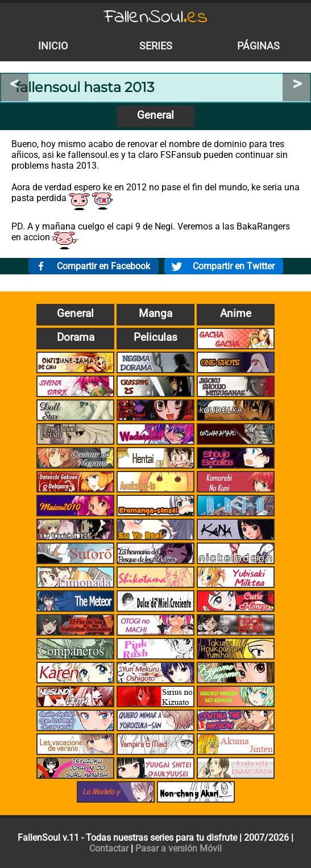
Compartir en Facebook (103, 266)
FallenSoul (156, 17)
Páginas (258, 46)
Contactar (109, 848)
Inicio (53, 46)
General (155, 115)
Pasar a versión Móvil (179, 848)
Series (156, 46)
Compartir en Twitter (234, 266)
